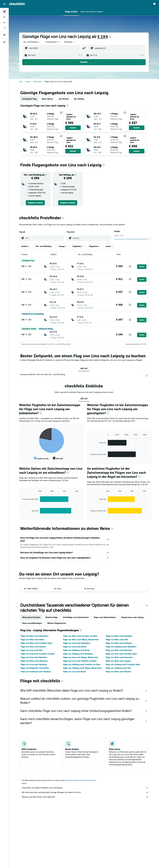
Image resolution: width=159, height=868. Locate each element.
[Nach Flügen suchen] (4, 12)
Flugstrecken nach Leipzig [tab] (132, 617)
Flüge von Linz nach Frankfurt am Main (80, 661)
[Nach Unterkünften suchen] (4, 17)
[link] (35, 203)
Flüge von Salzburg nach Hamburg (78, 654)
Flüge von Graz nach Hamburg (34, 665)
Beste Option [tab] (47, 99)
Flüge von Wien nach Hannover (119, 657)
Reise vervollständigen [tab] (32, 623)
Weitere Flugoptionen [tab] (57, 623)
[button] (4, 4)
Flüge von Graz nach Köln (32, 650)
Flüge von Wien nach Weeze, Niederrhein (81, 640)
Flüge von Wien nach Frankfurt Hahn (37, 643)
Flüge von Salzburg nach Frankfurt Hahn (123, 665)
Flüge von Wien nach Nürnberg (34, 661)
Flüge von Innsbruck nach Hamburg (36, 672)
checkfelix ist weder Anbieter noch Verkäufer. (85, 788)
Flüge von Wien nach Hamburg (119, 636)
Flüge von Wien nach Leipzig (118, 661)
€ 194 (103, 37)
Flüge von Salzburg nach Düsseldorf (121, 647)
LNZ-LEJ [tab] (84, 368)
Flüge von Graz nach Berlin (75, 647)
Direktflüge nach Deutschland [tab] (76, 617)
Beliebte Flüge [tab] (52, 617)
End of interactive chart (21, 458)
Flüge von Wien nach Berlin (33, 640)
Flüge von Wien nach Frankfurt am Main (80, 636)
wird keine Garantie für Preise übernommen (81, 780)
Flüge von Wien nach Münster (118, 672)
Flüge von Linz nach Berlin (74, 672)
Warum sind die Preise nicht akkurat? (85, 797)
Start (21, 82)
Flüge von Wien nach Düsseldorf (34, 636)
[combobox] (70, 42)
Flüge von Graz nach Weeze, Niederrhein (81, 657)
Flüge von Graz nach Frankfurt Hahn (121, 654)
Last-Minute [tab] (64, 99)
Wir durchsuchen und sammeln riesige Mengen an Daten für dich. (85, 792)
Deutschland (37, 82)
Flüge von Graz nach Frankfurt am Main (38, 654)
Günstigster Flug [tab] (29, 99)
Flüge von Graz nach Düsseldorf (77, 643)
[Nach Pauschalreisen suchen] (4, 28)
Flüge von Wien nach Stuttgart (119, 643)
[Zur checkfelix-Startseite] (17, 4)
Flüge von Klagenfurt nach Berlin (35, 668)
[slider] (149, 239)
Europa (28, 82)
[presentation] (110, 37)
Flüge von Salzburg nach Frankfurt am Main (82, 665)
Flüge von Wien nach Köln (117, 640)
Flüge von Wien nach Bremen (33, 647)
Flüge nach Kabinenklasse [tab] (105, 617)
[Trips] (4, 35)
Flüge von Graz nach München (34, 657)
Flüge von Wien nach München (119, 650)
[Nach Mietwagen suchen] (4, 22)
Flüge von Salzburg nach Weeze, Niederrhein (82, 668)
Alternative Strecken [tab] (31, 617)
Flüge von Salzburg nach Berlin (76, 650)
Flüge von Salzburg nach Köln (118, 668)
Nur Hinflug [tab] (79, 99)
